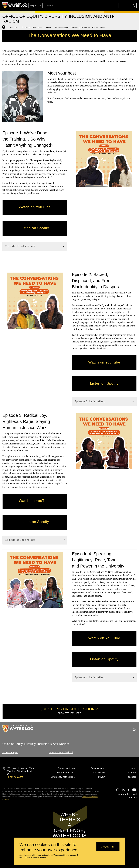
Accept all (108, 846)
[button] (112, 6)
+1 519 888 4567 (15, 777)
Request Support (10, 752)
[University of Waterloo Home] (15, 5)
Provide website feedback (61, 752)
